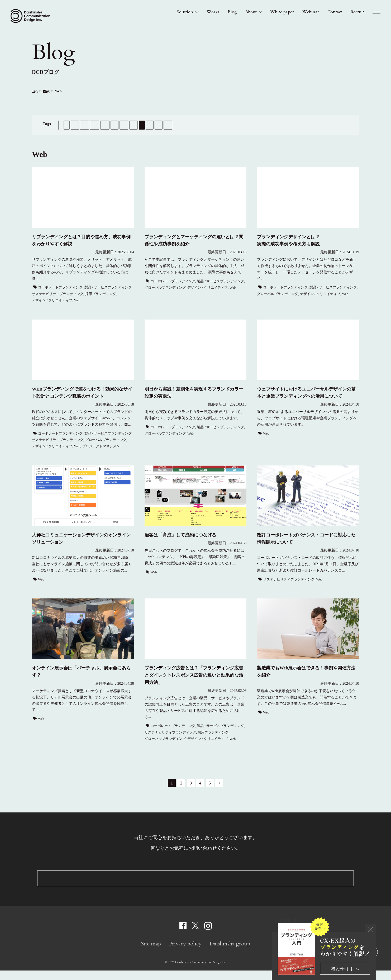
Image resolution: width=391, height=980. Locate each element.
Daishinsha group (230, 953)
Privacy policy (185, 953)
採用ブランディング (300, 125)
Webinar (311, 12)
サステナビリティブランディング (253, 125)
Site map (151, 953)
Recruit (357, 12)
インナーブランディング (101, 125)
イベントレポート (189, 136)
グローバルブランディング (87, 136)
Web (164, 136)
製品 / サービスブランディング (199, 125)
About (251, 12)
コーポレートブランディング (147, 125)
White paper (282, 12)
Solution (185, 12)
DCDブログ (46, 72)
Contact (335, 12)
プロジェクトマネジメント (270, 136)
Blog (232, 12)
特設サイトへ (345, 969)
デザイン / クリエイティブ (133, 136)
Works (213, 12)
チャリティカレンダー (226, 136)
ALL (71, 125)
